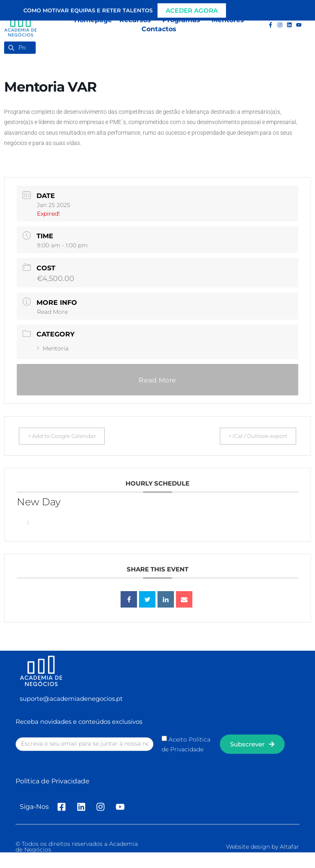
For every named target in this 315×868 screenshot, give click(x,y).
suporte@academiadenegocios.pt (71, 699)
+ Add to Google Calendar (67, 436)
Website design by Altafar (262, 847)
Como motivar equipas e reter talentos (88, 10)
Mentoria (53, 348)
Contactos (159, 29)
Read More (52, 312)
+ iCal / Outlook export (252, 436)
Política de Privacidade (52, 781)
